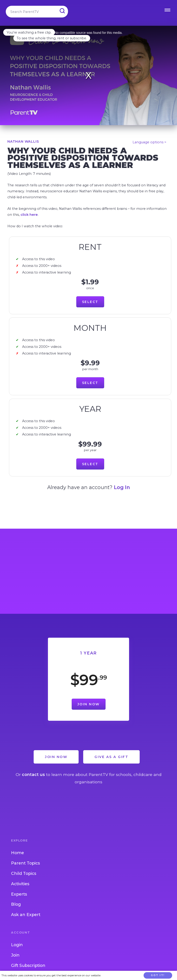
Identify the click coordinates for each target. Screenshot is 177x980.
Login (17, 945)
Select (90, 302)
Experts (19, 894)
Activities (20, 884)
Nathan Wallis (23, 141)
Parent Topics (25, 863)
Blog (16, 904)
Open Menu (168, 9)
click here (29, 215)
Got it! (158, 975)
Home (18, 853)
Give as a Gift (111, 757)
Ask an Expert (26, 915)
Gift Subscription (28, 965)
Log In (122, 487)
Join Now (89, 704)
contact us (33, 774)
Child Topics (24, 873)
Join (15, 955)
